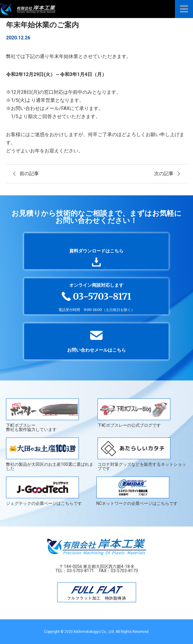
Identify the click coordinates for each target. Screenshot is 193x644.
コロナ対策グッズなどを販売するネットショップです (142, 454)
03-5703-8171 (80, 571)
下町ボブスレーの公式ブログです (134, 413)
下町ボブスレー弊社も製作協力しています (42, 415)
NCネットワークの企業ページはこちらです (137, 491)
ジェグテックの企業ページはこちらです (44, 491)
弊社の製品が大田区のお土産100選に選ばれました (50, 454)
